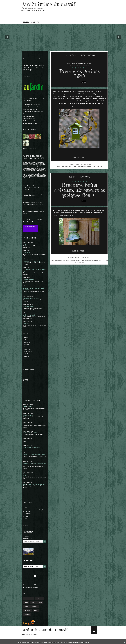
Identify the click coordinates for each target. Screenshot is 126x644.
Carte (26, 380)
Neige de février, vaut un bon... (32, 261)
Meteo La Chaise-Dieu (30, 226)
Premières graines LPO (79, 74)
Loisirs (26, 521)
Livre (26, 519)
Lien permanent (74, 164)
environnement (29, 599)
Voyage (27, 525)
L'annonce (26, 323)
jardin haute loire (60, 260)
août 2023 (27, 340)
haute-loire (39, 599)
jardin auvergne (77, 167)
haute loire (28, 611)
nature (33, 603)
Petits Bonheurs (28, 447)
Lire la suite (78, 157)
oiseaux (70, 167)
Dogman (25, 440)
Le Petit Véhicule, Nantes (31, 14)
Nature (26, 523)
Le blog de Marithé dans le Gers (32, 105)
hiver (40, 603)
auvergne (27, 614)
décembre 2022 (28, 347)
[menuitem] (25, 22)
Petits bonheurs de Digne (30, 121)
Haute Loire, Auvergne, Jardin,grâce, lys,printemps (34, 511)
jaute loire (64, 167)
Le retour (26, 244)
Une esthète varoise (29, 116)
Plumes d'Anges (27, 474)
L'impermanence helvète (30, 123)
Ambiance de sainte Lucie (31, 298)
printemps (35, 607)
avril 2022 (26, 358)
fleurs (26, 607)
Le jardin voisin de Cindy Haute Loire (33, 112)
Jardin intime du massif (48, 4)
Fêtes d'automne (28, 307)
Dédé (25, 406)
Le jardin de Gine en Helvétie (31, 107)
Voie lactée (27, 253)
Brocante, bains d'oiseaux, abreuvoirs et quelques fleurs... (79, 190)
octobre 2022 (27, 349)
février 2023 (27, 342)
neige (36, 611)
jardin (26, 516)
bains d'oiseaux (103, 260)
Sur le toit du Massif (29, 315)
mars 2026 (27, 338)
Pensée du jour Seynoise (30, 114)
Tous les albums (31, 149)
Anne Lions (26, 424)
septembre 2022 (28, 351)
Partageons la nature (29, 18)
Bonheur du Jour (28, 463)
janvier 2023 (27, 345)
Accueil (25, 22)
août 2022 (27, 354)
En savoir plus (86, 643)
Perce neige (26, 433)
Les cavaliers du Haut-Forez (31, 109)
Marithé (25, 455)
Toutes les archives (29, 362)
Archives (36, 22)
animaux (29, 513)
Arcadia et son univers (29, 119)
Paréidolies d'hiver (29, 280)
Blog (26, 508)
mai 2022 (26, 356)
